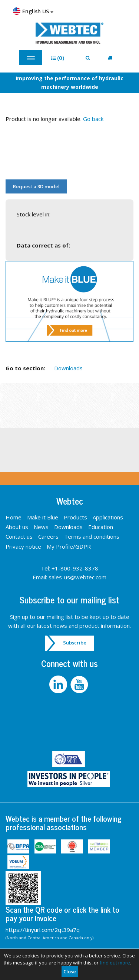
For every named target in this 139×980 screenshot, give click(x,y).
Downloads (68, 368)
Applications (108, 517)
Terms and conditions (92, 536)
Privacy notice (23, 546)
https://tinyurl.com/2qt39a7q (43, 930)
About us (17, 527)
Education (101, 527)
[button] (60, 58)
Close (70, 971)
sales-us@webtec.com (77, 577)
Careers (48, 536)
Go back (93, 119)
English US (33, 11)
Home (14, 517)
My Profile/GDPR (69, 546)
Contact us (19, 536)
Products (75, 517)
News (41, 527)
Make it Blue (43, 517)
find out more (115, 963)
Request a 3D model (36, 186)
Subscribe (75, 643)
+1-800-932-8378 (75, 568)
